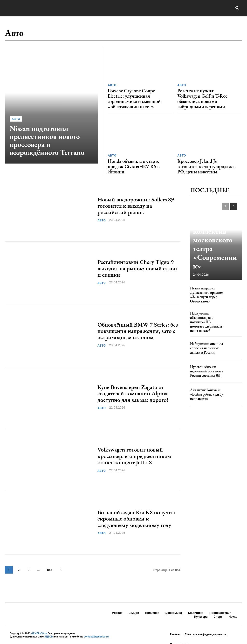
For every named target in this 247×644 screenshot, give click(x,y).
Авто (16, 121)
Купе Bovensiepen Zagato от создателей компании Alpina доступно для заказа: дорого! (133, 383)
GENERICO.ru (39, 623)
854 (50, 560)
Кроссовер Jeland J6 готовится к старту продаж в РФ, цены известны (205, 157)
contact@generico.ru (96, 627)
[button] (237, 8)
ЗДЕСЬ (49, 627)
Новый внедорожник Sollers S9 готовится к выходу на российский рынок (136, 196)
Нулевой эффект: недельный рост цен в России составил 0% (204, 354)
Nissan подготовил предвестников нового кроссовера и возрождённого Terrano (52, 141)
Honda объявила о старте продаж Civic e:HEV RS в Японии (137, 155)
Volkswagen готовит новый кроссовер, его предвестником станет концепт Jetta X (134, 446)
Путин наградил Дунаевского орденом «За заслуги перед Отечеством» (205, 284)
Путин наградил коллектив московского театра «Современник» (215, 253)
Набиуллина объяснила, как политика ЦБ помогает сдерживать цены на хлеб (206, 308)
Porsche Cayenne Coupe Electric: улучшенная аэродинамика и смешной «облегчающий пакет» (136, 95)
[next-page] (61, 560)
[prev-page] (225, 196)
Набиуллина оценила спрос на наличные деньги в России (204, 330)
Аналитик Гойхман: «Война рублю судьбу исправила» (204, 377)
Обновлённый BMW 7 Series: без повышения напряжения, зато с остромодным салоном (138, 321)
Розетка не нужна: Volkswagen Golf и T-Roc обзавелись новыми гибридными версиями (208, 95)
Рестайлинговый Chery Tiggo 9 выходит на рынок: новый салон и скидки (137, 258)
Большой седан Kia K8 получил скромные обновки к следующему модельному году (136, 508)
